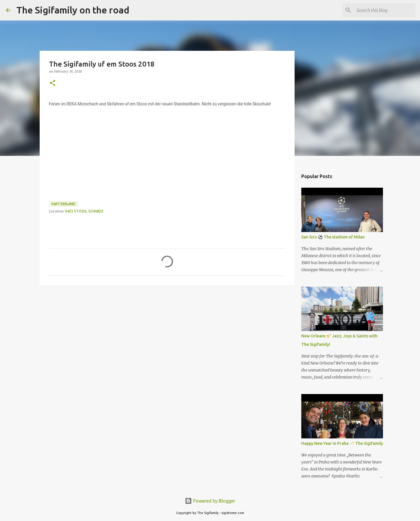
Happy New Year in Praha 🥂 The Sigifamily (342, 443)
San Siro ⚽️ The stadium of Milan (333, 237)
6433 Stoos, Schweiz (84, 211)
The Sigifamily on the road (73, 10)
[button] (52, 83)
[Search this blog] (385, 10)
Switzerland (63, 204)
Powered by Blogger (210, 501)
